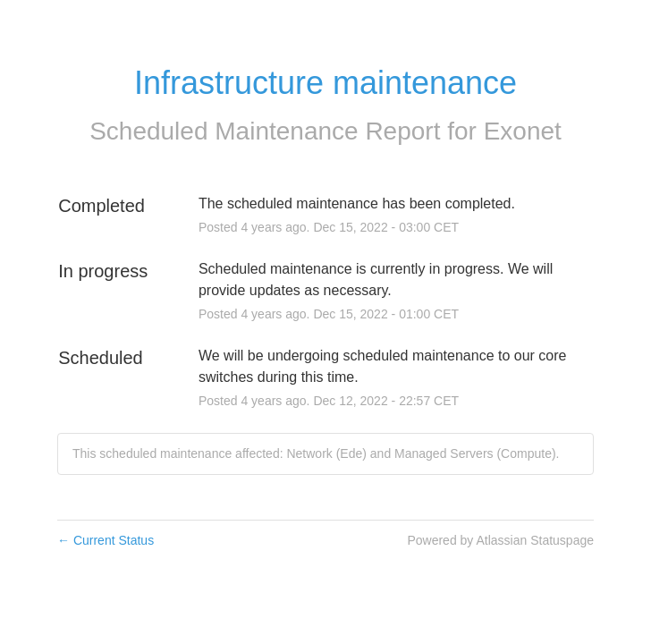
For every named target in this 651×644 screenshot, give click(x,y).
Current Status (106, 540)
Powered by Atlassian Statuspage (500, 540)
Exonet (523, 131)
